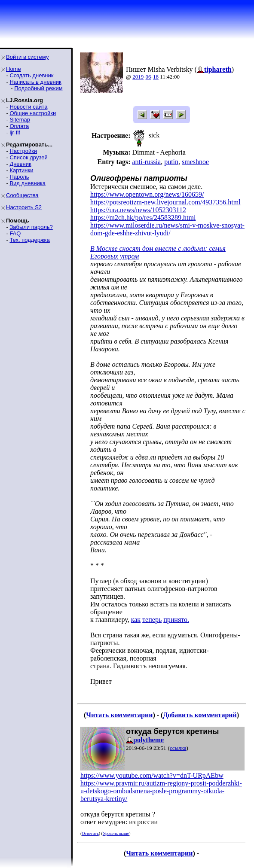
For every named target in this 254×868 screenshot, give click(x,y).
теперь (152, 620)
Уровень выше (116, 833)
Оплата (19, 126)
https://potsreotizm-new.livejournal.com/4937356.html (165, 202)
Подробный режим (38, 88)
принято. (176, 620)
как (136, 620)
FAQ (15, 233)
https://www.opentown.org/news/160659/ (147, 194)
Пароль (19, 177)
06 (148, 77)
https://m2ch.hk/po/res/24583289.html (143, 218)
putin (171, 162)
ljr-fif (15, 132)
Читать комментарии (119, 715)
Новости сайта (28, 107)
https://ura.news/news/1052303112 (138, 210)
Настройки (23, 151)
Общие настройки (33, 113)
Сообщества (22, 195)
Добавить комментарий (200, 715)
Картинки (21, 170)
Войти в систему (27, 57)
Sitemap (20, 120)
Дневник (20, 164)
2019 (138, 77)
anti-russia (146, 162)
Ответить (90, 833)
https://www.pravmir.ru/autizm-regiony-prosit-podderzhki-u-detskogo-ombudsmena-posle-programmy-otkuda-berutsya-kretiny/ (161, 791)
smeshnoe (195, 162)
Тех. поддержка (29, 240)
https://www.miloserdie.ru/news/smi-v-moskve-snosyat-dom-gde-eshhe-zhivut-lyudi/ (167, 229)
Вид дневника (28, 183)
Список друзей (28, 157)
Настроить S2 (24, 207)
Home (14, 69)
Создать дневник (31, 75)
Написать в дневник (35, 82)
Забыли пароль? (31, 227)
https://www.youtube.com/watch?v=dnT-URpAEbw (152, 775)
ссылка (178, 748)
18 (156, 77)
